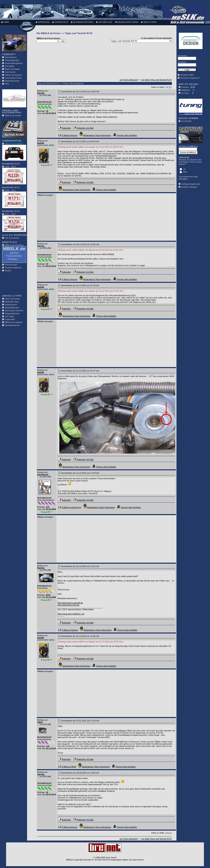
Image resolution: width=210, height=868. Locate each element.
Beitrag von (42, 91)
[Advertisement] (13, 284)
